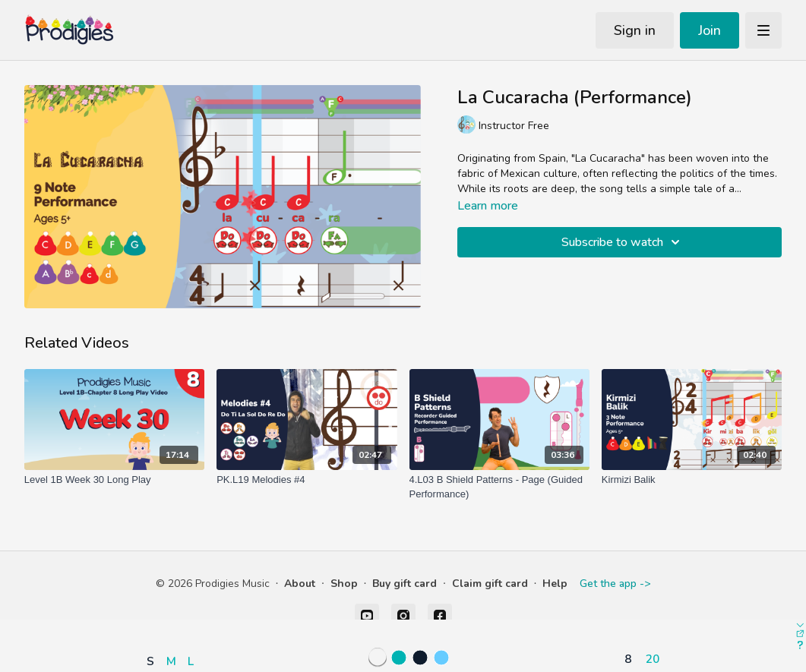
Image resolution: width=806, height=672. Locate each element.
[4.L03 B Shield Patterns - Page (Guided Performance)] (499, 487)
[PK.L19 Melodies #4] (307, 480)
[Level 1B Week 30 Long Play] (114, 480)
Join (710, 30)
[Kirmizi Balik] (692, 480)
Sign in (635, 30)
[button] (174, 617)
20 (653, 659)
